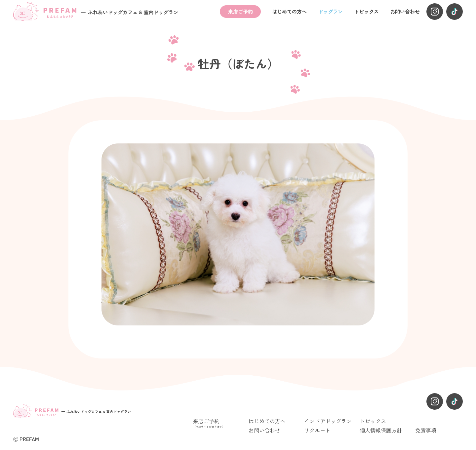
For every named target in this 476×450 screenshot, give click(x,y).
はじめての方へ (289, 11)
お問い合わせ (405, 11)
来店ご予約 (240, 11)
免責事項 (426, 430)
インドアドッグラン (328, 421)
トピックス (366, 11)
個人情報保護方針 (381, 430)
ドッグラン (330, 11)
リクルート (317, 430)
